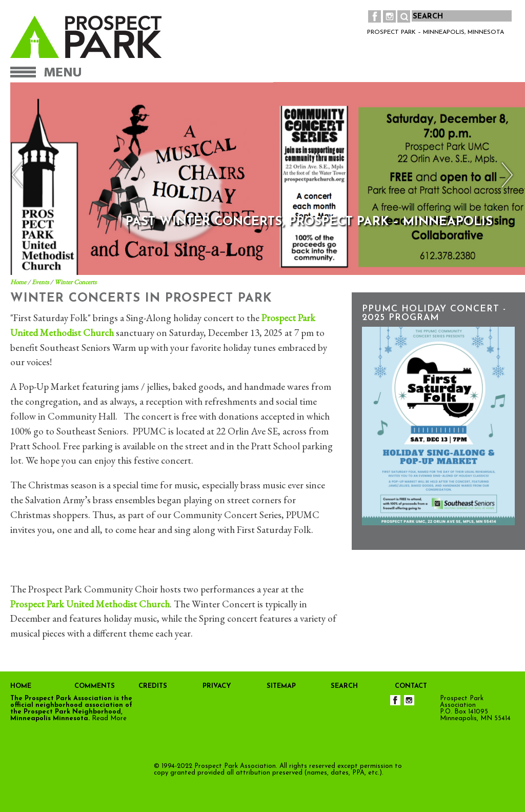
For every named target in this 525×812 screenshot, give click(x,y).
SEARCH (344, 686)
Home (18, 282)
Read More (109, 718)
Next (505, 175)
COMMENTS (95, 686)
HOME (21, 686)
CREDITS (153, 686)
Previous (20, 175)
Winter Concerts (75, 282)
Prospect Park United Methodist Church (90, 604)
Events (40, 282)
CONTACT (411, 686)
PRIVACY (217, 686)
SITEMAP (281, 686)
